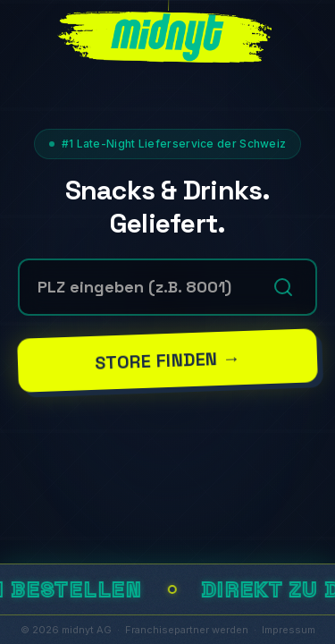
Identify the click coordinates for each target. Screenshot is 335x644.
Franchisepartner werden (187, 630)
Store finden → (167, 360)
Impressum (289, 630)
